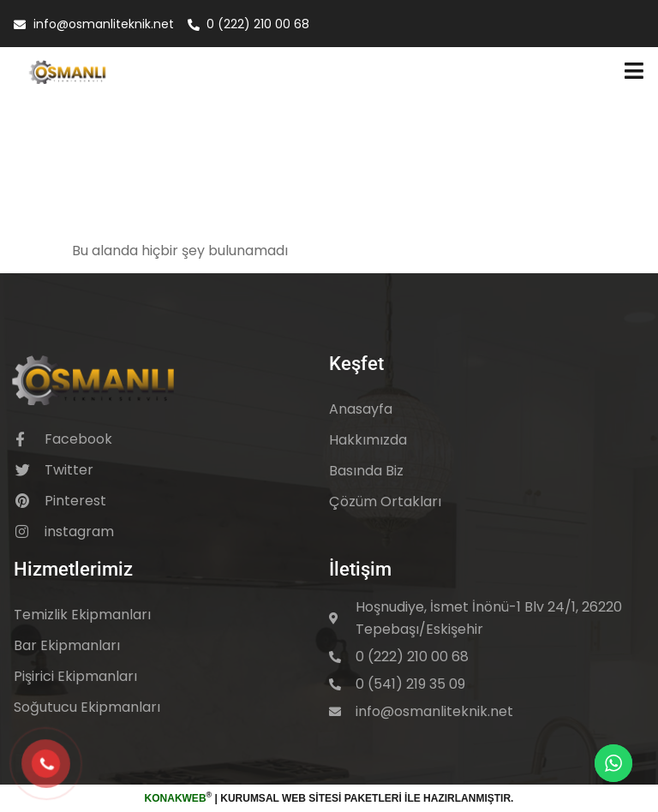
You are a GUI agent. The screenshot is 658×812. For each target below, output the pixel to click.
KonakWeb (176, 798)
